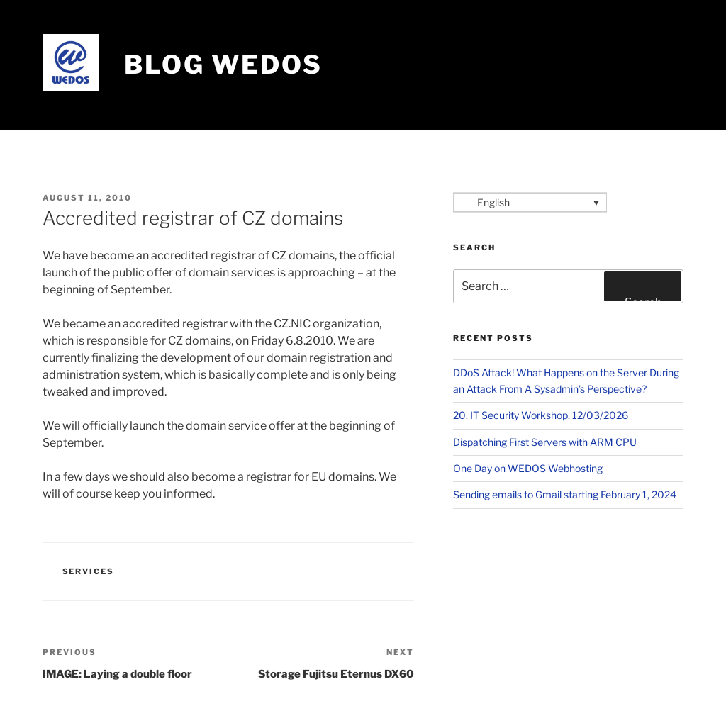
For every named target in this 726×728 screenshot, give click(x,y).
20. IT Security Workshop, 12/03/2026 (541, 415)
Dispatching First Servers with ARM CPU (545, 442)
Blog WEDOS (223, 65)
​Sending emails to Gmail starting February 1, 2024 (565, 494)
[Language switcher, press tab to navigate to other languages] (530, 202)
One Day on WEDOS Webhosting (528, 468)
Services (89, 571)
